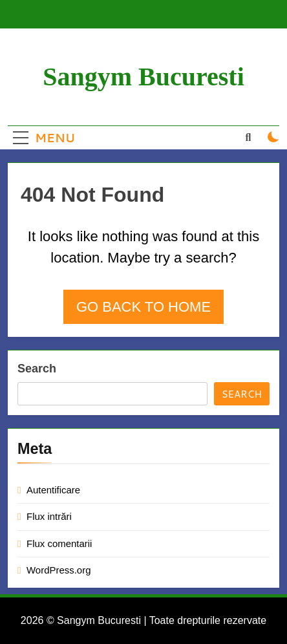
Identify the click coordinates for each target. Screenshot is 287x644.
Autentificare (53, 490)
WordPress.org (58, 570)
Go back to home (143, 307)
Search (37, 369)
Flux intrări (49, 516)
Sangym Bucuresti (143, 77)
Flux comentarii (59, 543)
